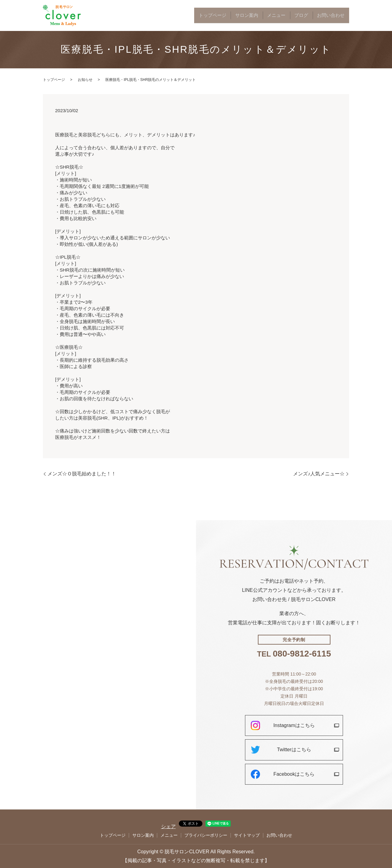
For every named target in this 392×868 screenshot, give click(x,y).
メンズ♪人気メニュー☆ (319, 474)
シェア (168, 826)
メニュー (294, 16)
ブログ (313, 16)
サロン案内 (272, 16)
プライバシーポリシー (206, 835)
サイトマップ (247, 835)
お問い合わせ (335, 16)
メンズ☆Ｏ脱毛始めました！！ (82, 474)
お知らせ (85, 80)
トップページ (246, 16)
